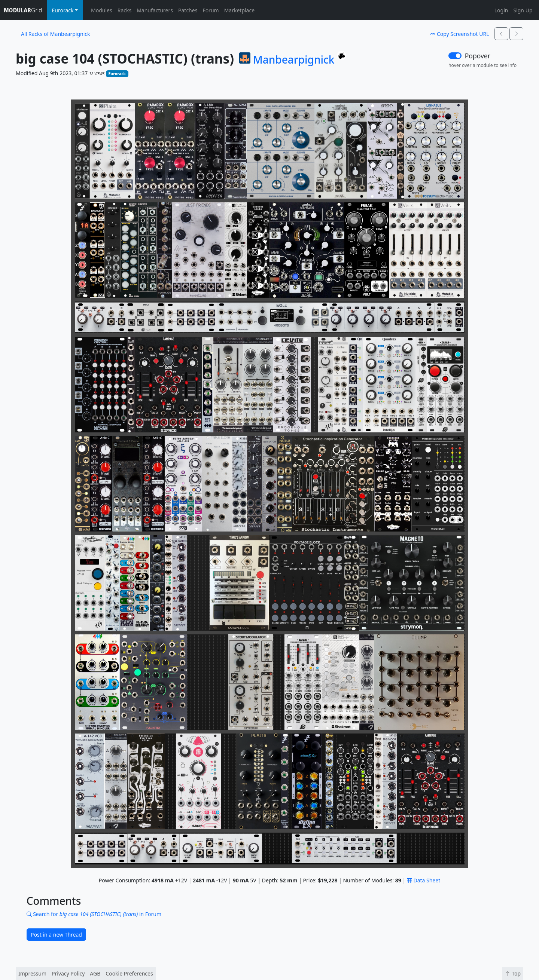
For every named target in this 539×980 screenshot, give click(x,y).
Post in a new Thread (56, 935)
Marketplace (239, 10)
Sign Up (523, 10)
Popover (478, 56)
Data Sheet (424, 880)
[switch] (455, 56)
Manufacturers (155, 10)
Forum (211, 10)
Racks (124, 10)
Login (501, 10)
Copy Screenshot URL (459, 34)
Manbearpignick (294, 60)
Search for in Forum (94, 914)
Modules (102, 10)
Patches (188, 10)
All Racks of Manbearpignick (55, 34)
